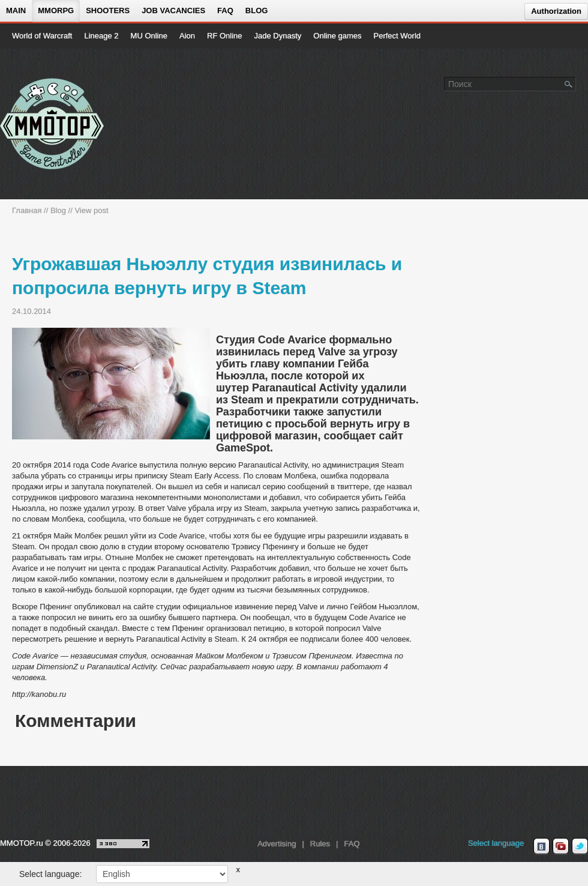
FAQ (225, 11)
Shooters (108, 11)
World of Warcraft (42, 36)
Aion (187, 36)
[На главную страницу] (52, 124)
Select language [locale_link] (496, 843)
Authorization (556, 11)
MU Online (149, 36)
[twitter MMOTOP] (580, 846)
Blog (257, 11)
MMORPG (56, 11)
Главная (27, 210)
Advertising (277, 844)
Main (16, 11)
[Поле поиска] (569, 83)
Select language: (50, 874)
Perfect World (397, 36)
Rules (320, 844)
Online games (337, 36)
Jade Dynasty (278, 36)
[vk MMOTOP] (541, 846)
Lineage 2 (101, 36)
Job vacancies (173, 11)
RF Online (225, 36)
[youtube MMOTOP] (561, 846)
